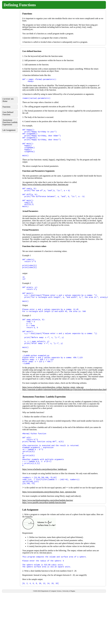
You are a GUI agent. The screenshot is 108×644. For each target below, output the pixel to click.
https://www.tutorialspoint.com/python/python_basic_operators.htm (49, 524)
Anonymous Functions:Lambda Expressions (10, 122)
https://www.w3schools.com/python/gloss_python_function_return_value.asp (53, 411)
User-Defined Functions (8, 113)
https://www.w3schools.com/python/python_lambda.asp (45, 500)
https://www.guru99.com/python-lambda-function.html (44, 534)
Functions (6, 107)
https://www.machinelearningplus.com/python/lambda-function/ (48, 532)
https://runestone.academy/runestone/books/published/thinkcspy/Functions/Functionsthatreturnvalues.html (65, 414)
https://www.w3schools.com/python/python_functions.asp (45, 191)
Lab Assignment (9, 130)
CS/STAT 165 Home (8, 100)
